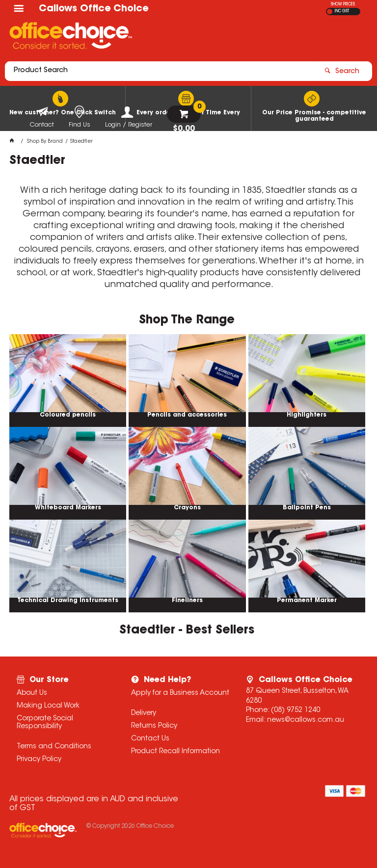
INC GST (342, 11)
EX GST (330, 12)
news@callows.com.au (306, 720)
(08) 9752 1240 (296, 710)
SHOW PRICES (343, 4)
